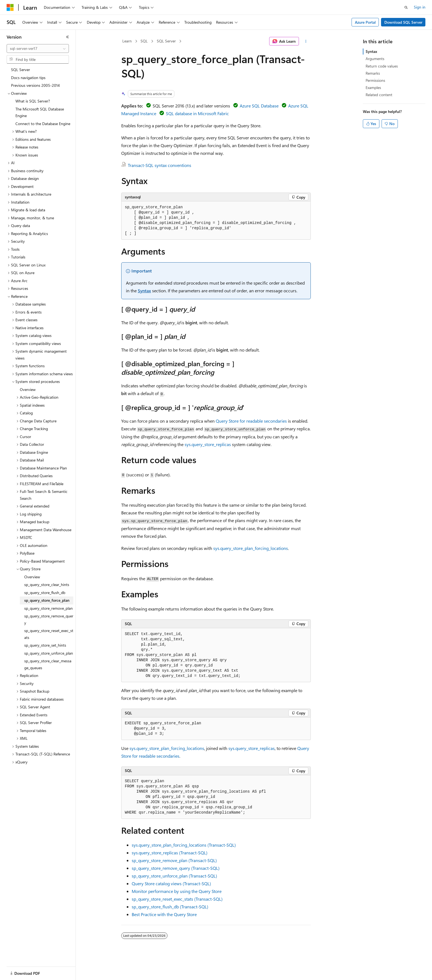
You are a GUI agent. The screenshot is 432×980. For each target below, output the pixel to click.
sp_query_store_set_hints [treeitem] (45, 645)
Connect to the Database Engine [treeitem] (43, 124)
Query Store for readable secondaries (251, 421)
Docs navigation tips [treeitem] (28, 78)
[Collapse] (67, 37)
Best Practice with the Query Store (164, 914)
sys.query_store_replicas (208, 444)
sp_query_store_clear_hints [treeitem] (47, 585)
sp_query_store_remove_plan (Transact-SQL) (174, 860)
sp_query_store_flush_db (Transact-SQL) (170, 907)
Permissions (375, 80)
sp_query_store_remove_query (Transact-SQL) (176, 868)
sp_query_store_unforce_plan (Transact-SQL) (174, 876)
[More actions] (306, 41)
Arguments (375, 59)
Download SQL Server (403, 22)
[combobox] (38, 48)
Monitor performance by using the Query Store (177, 891)
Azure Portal (365, 22)
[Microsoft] (10, 7)
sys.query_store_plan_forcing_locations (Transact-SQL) (184, 845)
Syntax (144, 291)
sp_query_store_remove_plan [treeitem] (48, 608)
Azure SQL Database (259, 106)
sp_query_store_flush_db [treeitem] (45, 592)
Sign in (420, 7)
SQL (144, 41)
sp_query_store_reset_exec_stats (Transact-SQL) (177, 899)
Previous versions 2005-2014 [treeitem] (35, 85)
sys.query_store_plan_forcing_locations (251, 548)
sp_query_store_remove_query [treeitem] (49, 619)
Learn (127, 41)
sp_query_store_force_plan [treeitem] (47, 600)
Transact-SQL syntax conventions (160, 165)
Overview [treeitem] (28, 389)
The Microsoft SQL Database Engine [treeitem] (40, 112)
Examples (373, 87)
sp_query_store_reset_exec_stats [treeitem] (49, 634)
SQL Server (166, 41)
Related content (379, 95)
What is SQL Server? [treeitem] (33, 101)
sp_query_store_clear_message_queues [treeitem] (48, 664)
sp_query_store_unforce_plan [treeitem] (49, 653)
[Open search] (406, 7)
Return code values (382, 66)
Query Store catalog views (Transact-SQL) (171, 883)
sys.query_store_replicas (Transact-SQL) (170, 853)
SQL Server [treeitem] (21, 70)
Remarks (373, 73)
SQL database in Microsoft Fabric (197, 113)
